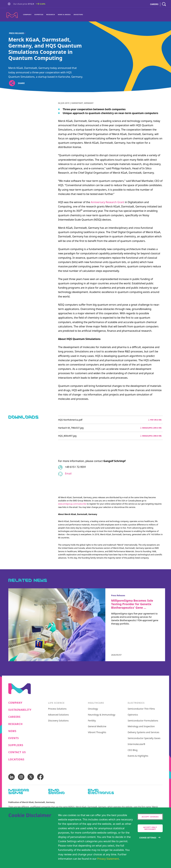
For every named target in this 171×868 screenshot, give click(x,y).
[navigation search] (164, 4)
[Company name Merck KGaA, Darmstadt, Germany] (12, 15)
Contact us (17, 752)
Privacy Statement (108, 859)
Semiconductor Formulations (143, 721)
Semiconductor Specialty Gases (144, 738)
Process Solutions (57, 709)
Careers (14, 717)
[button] (10, 4)
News (12, 731)
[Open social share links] (12, 83)
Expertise (39, 14)
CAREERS (154, 4)
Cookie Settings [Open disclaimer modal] (148, 838)
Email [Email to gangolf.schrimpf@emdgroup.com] (68, 473)
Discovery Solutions (58, 721)
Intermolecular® (136, 744)
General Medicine (97, 726)
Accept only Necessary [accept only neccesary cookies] (150, 828)
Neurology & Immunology (102, 715)
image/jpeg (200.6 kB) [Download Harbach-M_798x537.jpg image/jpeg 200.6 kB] (151, 428)
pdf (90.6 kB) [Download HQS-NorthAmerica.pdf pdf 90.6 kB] (155, 420)
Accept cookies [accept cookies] (150, 817)
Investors (78, 14)
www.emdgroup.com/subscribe (72, 504)
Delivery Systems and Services (144, 732)
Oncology (93, 709)
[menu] (53, 15)
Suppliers (16, 745)
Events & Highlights (138, 756)
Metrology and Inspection (141, 726)
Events (14, 738)
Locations (16, 759)
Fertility (92, 721)
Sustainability (20, 710)
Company (27, 14)
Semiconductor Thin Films (141, 709)
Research (51, 14)
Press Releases (17, 33)
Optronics (133, 715)
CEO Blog (133, 750)
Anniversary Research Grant (108, 202)
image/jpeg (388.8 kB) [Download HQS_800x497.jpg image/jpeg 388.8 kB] (151, 436)
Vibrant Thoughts (97, 732)
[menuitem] (28, 15)
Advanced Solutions (59, 715)
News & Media (64, 14)
